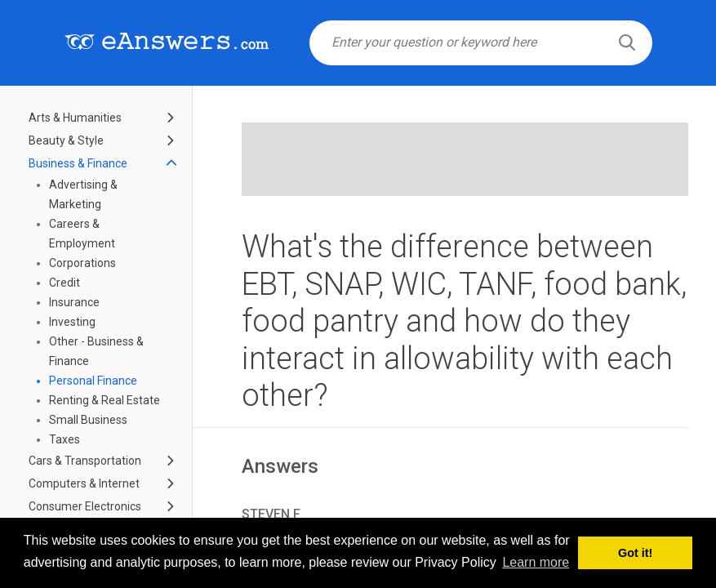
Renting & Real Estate (105, 400)
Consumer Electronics (85, 506)
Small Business (88, 420)
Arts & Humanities (75, 118)
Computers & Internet (84, 483)
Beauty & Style (66, 140)
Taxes (64, 439)
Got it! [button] (635, 553)
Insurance (74, 302)
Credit (64, 283)
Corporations (82, 263)
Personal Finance (93, 381)
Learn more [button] (536, 562)
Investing (72, 322)
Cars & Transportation (85, 461)
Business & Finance (78, 163)
